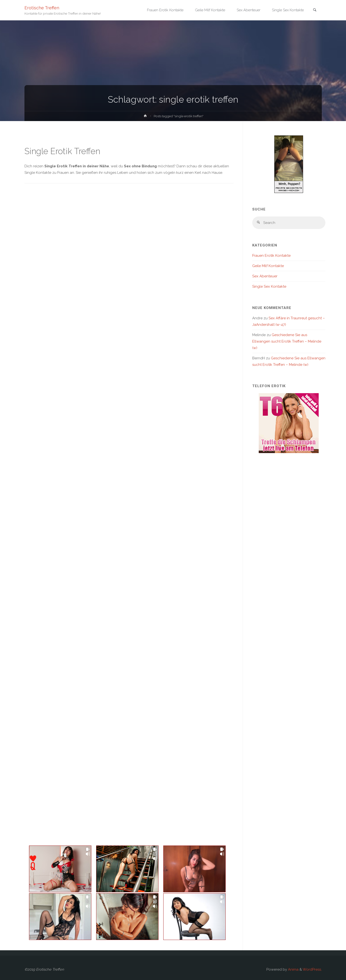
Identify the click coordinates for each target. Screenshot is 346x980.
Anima (293, 969)
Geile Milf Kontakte (268, 266)
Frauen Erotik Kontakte (271, 256)
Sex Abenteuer (265, 276)
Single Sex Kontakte (269, 286)
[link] (315, 10)
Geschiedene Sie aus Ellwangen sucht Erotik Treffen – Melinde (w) (287, 341)
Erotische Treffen (42, 8)
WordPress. (312, 969)
